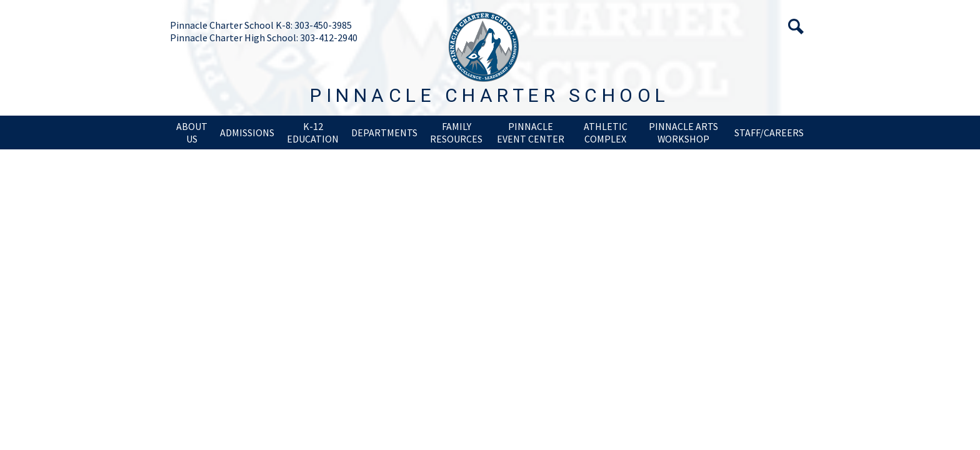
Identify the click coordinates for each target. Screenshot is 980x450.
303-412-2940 (329, 37)
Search (796, 27)
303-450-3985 (323, 25)
